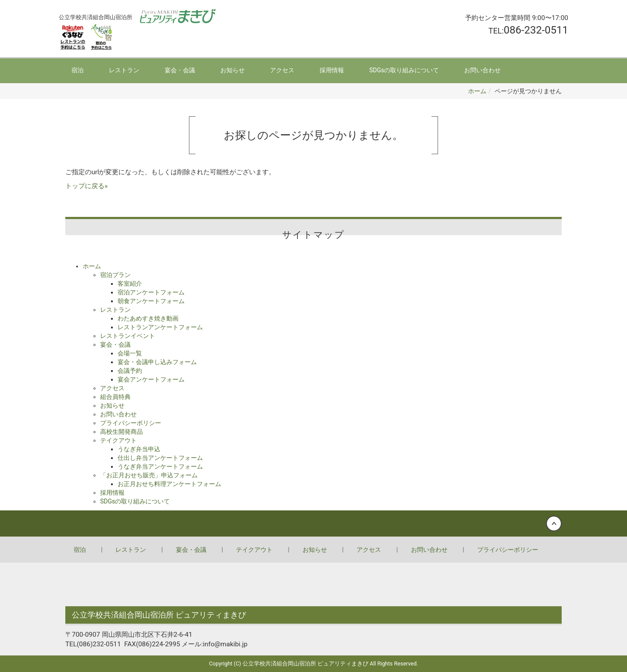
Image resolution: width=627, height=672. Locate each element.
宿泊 (78, 70)
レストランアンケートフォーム (160, 327)
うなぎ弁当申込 (139, 449)
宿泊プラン (115, 275)
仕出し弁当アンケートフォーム (160, 458)
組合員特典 (115, 397)
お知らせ (233, 70)
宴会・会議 (180, 70)
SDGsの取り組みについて (404, 70)
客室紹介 (130, 284)
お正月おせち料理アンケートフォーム (169, 484)
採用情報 (332, 70)
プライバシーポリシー (131, 423)
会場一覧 (130, 353)
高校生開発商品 (121, 432)
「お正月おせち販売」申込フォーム (149, 475)
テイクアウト (118, 440)
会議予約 (130, 371)
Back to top (313, 523)
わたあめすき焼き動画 (148, 318)
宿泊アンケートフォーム (151, 292)
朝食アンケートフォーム (151, 301)
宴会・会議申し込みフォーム (157, 362)
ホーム (477, 91)
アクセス (282, 70)
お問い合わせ (482, 70)
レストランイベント (128, 336)
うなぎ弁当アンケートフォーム (160, 466)
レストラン (124, 70)
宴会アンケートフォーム (151, 379)
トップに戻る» (86, 186)
